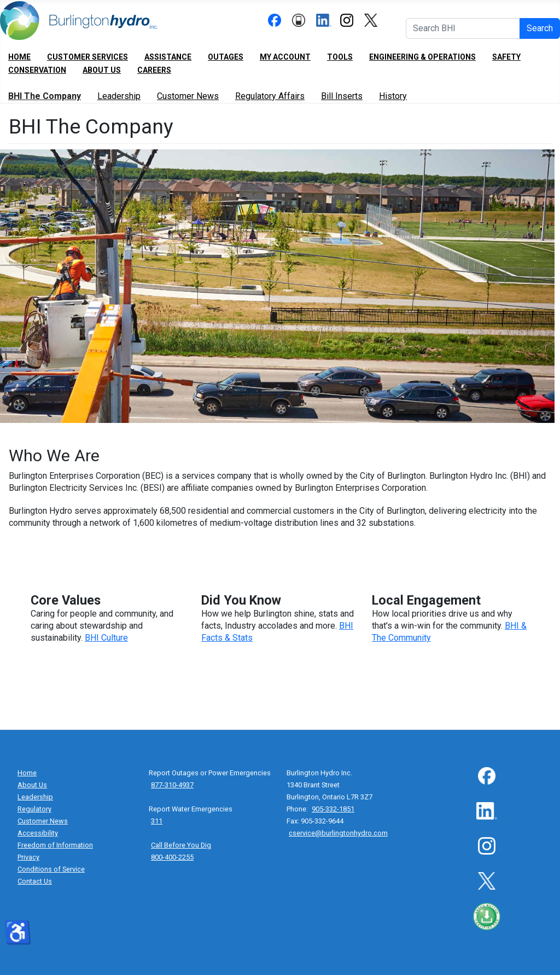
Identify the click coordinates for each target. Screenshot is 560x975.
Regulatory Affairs (270, 96)
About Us (102, 70)
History (393, 96)
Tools (340, 57)
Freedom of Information (55, 845)
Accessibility (38, 833)
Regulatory (34, 809)
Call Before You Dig (181, 845)
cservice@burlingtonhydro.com (338, 833)
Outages (226, 57)
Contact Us (35, 881)
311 (157, 821)
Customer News (188, 96)
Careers (154, 70)
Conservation (37, 70)
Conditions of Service (51, 869)
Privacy (28, 857)
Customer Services (87, 57)
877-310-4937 (172, 785)
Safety (506, 57)
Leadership (119, 96)
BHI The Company (45, 96)
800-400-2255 (172, 857)
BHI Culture (106, 638)
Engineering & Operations (422, 57)
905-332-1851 (333, 809)
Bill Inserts (342, 96)
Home (19, 57)
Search (540, 28)
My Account (285, 57)
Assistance (168, 57)
